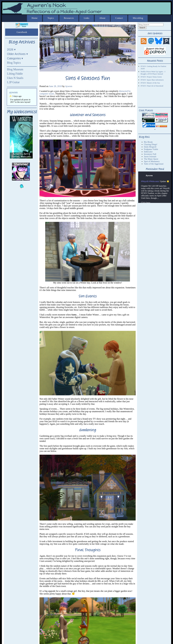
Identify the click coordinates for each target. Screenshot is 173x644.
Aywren (69, 86)
